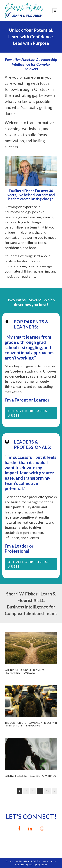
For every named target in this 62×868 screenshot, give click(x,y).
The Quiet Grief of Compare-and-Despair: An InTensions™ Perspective (31, 724)
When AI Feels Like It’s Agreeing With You (30, 776)
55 (47, 791)
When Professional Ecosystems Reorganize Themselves (25, 671)
